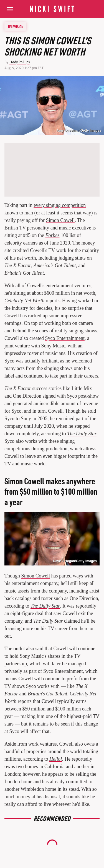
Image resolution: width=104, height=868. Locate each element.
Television (16, 26)
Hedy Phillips (20, 62)
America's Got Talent (55, 265)
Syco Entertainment (65, 338)
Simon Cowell (60, 220)
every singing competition (60, 205)
